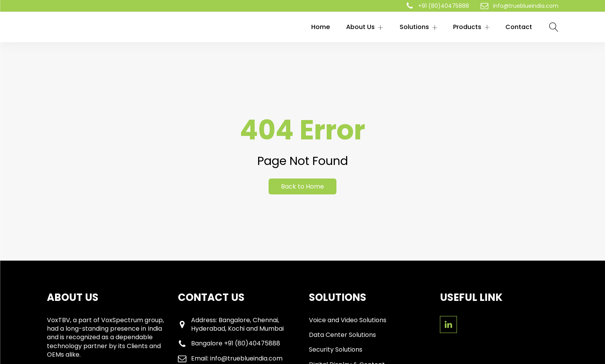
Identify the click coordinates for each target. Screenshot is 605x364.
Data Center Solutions (342, 335)
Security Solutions (336, 350)
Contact (519, 27)
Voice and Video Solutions (348, 320)
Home (321, 27)
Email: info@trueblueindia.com (237, 359)
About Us (365, 27)
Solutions (419, 27)
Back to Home (302, 186)
